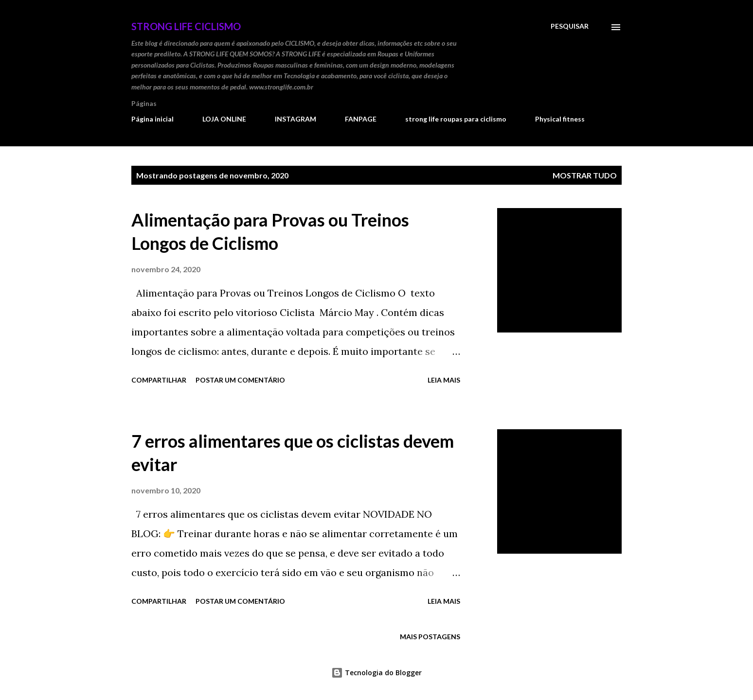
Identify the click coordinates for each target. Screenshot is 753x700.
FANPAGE (361, 119)
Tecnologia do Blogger (376, 673)
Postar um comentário (240, 380)
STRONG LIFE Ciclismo (186, 26)
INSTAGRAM (296, 119)
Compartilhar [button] (159, 380)
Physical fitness (560, 119)
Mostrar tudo (585, 175)
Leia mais (444, 380)
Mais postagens (430, 637)
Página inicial (152, 119)
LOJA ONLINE (224, 119)
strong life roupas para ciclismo (456, 119)
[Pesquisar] (570, 26)
